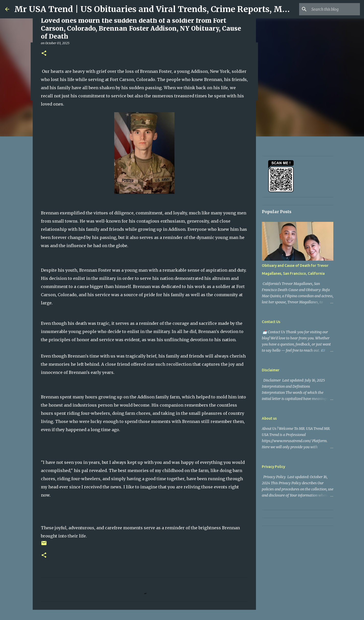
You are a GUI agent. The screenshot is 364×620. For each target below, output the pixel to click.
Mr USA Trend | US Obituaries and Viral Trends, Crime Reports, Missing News (173, 9)
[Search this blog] (333, 9)
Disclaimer (271, 370)
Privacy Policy (273, 467)
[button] (44, 54)
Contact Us (271, 322)
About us (269, 418)
